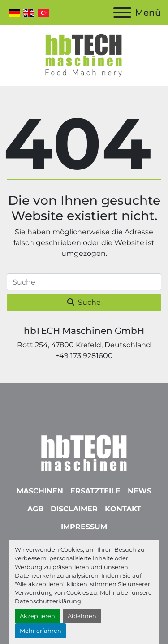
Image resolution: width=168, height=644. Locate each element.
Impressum (84, 527)
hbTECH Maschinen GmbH (84, 331)
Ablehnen (82, 616)
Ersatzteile (95, 491)
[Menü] (122, 13)
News (140, 491)
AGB (35, 509)
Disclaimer (74, 509)
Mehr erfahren (41, 631)
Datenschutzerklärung (48, 601)
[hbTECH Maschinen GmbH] (84, 451)
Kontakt (123, 509)
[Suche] (84, 282)
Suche (84, 302)
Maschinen (40, 491)
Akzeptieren (37, 616)
